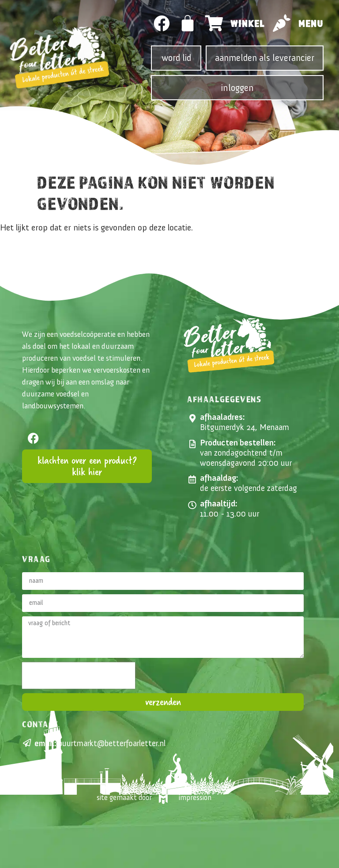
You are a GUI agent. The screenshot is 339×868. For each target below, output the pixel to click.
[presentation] (79, 676)
